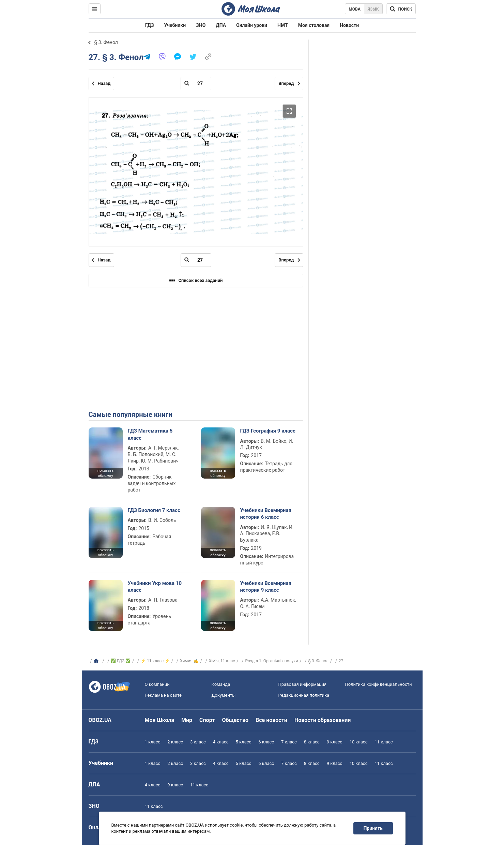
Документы (224, 695)
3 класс (198, 742)
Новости (349, 25)
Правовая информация (303, 684)
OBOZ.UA (100, 720)
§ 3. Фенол (106, 42)
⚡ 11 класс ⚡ (155, 661)
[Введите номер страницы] (196, 84)
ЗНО (201, 25)
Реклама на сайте (163, 695)
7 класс (289, 742)
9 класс (335, 742)
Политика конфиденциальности (379, 684)
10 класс (358, 742)
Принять (373, 828)
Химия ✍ (189, 661)
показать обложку (105, 473)
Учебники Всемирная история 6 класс (266, 514)
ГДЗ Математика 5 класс (150, 434)
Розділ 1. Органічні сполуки (271, 661)
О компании (157, 684)
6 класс (266, 742)
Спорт (207, 720)
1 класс (153, 742)
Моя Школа (160, 720)
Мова (355, 9)
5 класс (244, 742)
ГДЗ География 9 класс (268, 431)
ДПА (221, 25)
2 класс (175, 742)
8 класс (312, 742)
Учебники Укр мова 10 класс (155, 587)
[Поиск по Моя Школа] (401, 9)
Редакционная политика (304, 695)
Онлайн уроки (252, 25)
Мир (187, 720)
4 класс (221, 742)
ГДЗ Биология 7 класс (154, 510)
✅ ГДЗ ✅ (121, 661)
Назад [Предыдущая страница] (104, 83)
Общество (235, 720)
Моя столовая (314, 25)
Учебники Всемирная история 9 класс (266, 587)
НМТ (283, 25)
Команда (221, 684)
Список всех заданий (196, 281)
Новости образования (323, 720)
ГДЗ (150, 25)
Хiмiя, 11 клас (222, 661)
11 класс (384, 742)
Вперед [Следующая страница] (286, 83)
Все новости (271, 720)
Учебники (175, 25)
